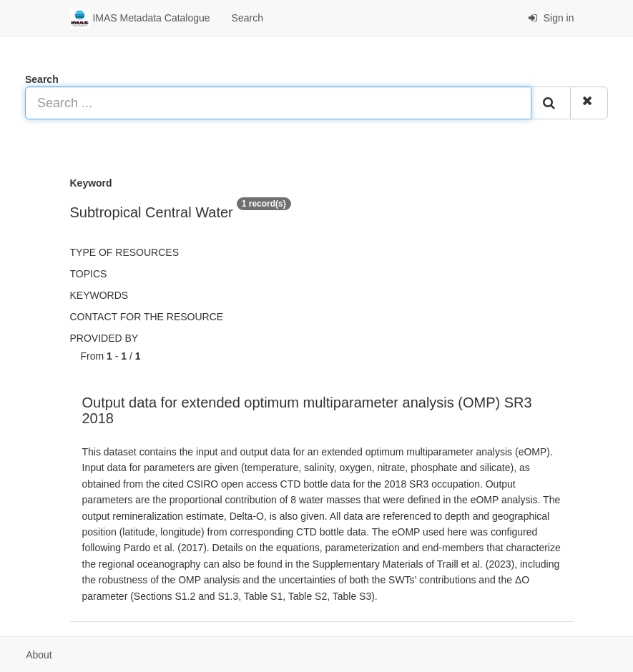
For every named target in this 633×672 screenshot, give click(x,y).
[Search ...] (278, 103)
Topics (89, 274)
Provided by (104, 338)
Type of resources (124, 252)
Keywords (99, 295)
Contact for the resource (147, 317)
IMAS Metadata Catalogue (140, 19)
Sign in (551, 18)
